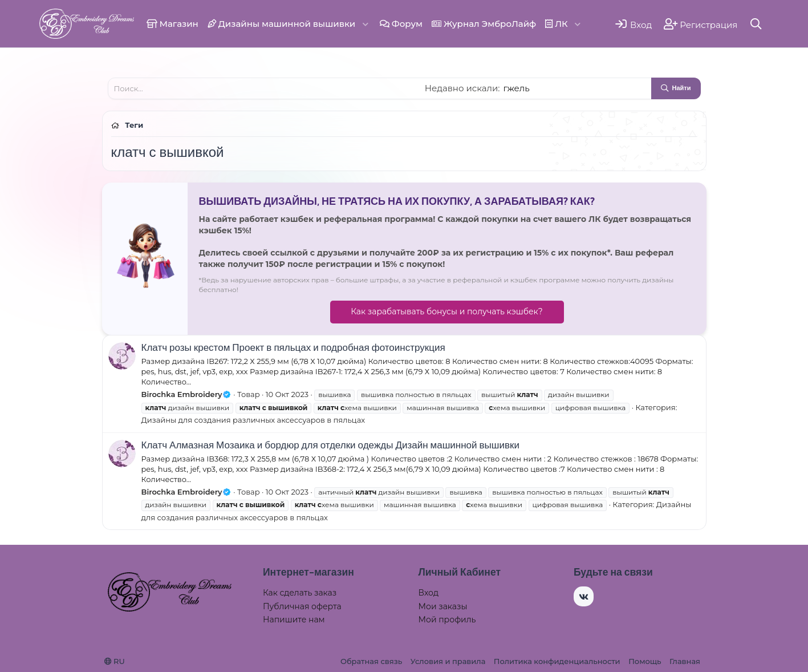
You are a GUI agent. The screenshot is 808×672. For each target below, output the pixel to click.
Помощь (645, 661)
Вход (429, 593)
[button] (366, 24)
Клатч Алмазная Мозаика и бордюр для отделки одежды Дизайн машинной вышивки (330, 445)
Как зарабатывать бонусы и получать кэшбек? (447, 311)
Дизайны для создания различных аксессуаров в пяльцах (253, 420)
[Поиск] (756, 24)
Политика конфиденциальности (557, 661)
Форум (401, 24)
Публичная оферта (302, 606)
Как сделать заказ (300, 593)
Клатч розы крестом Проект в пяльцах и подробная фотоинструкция (293, 347)
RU (115, 661)
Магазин (172, 24)
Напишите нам (294, 620)
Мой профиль (447, 620)
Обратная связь (371, 661)
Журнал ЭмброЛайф (484, 24)
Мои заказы (443, 606)
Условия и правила (448, 661)
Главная (685, 661)
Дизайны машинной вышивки (282, 24)
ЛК (557, 24)
